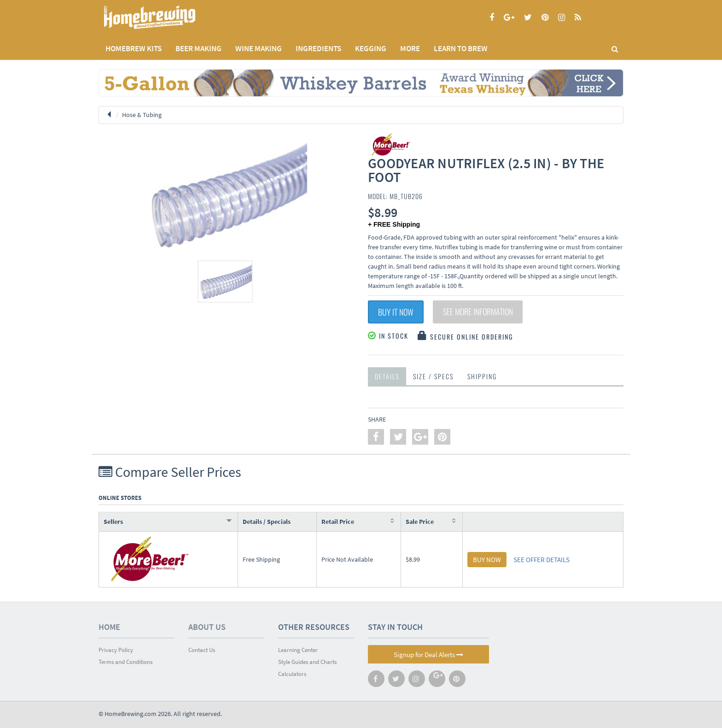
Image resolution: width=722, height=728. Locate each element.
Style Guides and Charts (307, 662)
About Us (207, 627)
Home (109, 627)
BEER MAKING (198, 48)
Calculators (292, 674)
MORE (410, 48)
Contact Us (202, 650)
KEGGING (371, 48)
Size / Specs (433, 376)
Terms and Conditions (125, 662)
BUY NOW (487, 560)
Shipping (482, 376)
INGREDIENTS (318, 48)
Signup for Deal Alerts (428, 655)
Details (387, 376)
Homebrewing (163, 17)
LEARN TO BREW (461, 48)
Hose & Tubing (142, 115)
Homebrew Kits (134, 48)
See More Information (478, 312)
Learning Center (298, 650)
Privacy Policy (116, 650)
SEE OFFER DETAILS (541, 560)
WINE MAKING (259, 48)
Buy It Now (396, 312)
